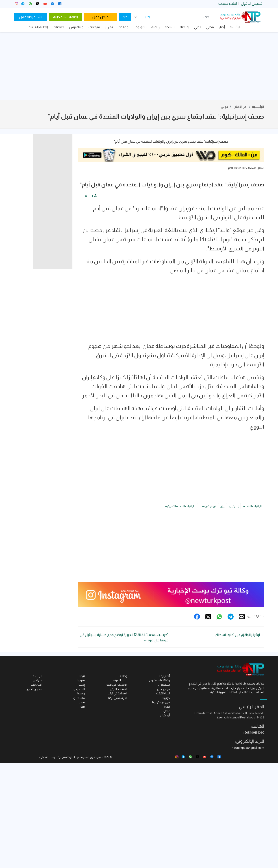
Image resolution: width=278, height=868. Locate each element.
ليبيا (83, 812)
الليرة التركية (163, 798)
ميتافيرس (76, 27)
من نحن (38, 785)
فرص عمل (100, 17)
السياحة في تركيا (118, 798)
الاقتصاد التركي (119, 794)
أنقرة (167, 812)
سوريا (81, 785)
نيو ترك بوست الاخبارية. (52, 862)
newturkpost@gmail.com (248, 853)
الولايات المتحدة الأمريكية (180, 611)
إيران (223, 611)
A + (94, 300)
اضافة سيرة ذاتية (65, 17)
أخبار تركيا (164, 781)
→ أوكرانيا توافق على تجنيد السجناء (240, 740)
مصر (82, 807)
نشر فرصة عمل (31, 17)
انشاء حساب (228, 3)
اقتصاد (184, 27)
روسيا (81, 798)
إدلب (82, 790)
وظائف (123, 781)
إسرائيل (234, 611)
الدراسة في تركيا (118, 803)
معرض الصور (34, 794)
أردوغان (165, 820)
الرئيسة (235, 27)
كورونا (166, 803)
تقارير (109, 27)
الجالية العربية (38, 27)
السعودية (79, 794)
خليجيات (58, 27)
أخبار (222, 27)
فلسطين (79, 803)
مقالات (123, 27)
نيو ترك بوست (207, 611)
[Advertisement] (139, 66)
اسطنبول (164, 790)
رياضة (155, 27)
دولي (198, 27)
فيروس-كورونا (161, 807)
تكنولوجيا (140, 27)
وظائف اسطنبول (160, 785)
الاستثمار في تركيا (117, 790)
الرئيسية (258, 107)
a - (85, 300)
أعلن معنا (36, 790)
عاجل (167, 816)
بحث (125, 17)
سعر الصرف (120, 785)
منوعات (94, 27)
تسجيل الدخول (252, 3)
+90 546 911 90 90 (254, 838)
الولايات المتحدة (252, 611)
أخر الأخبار (241, 107)
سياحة (170, 27)
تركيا (82, 781)
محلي (210, 27)
